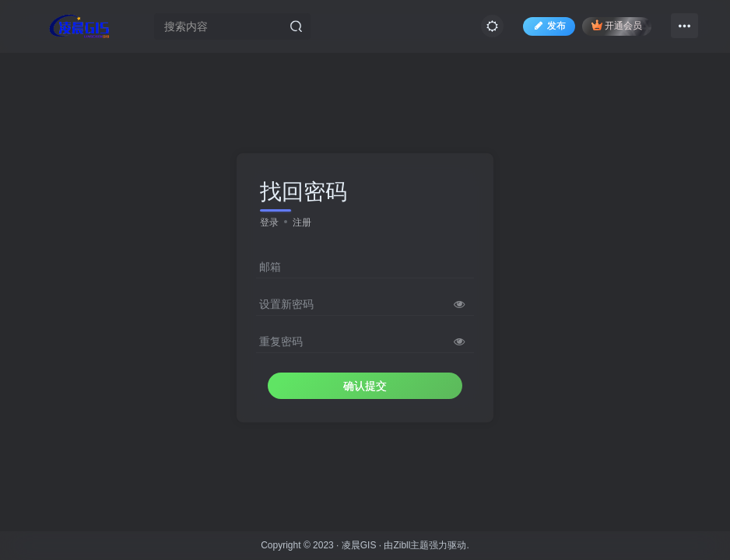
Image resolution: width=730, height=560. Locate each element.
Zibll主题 (411, 545)
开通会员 (617, 25)
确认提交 (365, 386)
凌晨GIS (359, 545)
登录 (269, 222)
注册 (302, 222)
